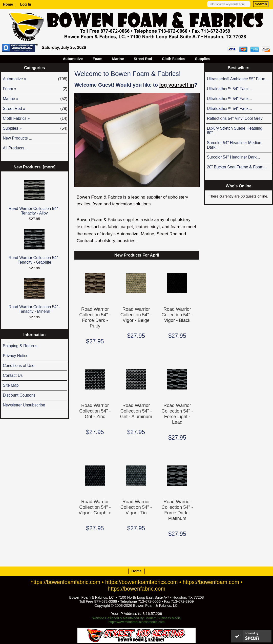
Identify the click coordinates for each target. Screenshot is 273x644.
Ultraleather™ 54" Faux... (229, 89)
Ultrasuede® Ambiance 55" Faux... (238, 79)
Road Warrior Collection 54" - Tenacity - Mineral (35, 296)
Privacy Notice (16, 356)
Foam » (35, 89)
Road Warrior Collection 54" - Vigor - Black (177, 315)
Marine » (35, 99)
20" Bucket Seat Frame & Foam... (237, 167)
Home (8, 4)
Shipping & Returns (20, 346)
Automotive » (35, 79)
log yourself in (177, 85)
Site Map (11, 385)
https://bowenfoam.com (211, 582)
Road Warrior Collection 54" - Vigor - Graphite (95, 507)
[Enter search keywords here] (229, 4)
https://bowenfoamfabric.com (65, 582)
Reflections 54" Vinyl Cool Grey (235, 118)
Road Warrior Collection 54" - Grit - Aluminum (136, 411)
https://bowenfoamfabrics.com (142, 582)
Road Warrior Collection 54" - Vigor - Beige (136, 315)
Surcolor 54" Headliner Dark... (234, 157)
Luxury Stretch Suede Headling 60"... (235, 131)
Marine (118, 59)
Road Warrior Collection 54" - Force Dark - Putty (95, 317)
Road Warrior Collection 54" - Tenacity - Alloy (35, 198)
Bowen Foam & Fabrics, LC (155, 606)
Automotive (73, 59)
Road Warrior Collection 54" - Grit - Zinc (95, 411)
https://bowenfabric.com (137, 589)
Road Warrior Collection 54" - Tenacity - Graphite (35, 247)
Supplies (203, 59)
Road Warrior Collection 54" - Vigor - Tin (136, 507)
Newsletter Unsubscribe (24, 405)
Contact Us (13, 375)
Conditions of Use (19, 366)
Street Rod (143, 59)
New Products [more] (35, 167)
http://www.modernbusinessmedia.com (137, 622)
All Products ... (16, 148)
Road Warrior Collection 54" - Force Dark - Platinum (177, 510)
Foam (97, 59)
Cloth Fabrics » (35, 119)
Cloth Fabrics (174, 59)
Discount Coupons (19, 395)
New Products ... (17, 138)
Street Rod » (35, 109)
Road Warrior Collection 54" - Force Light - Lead (177, 414)
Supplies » (35, 128)
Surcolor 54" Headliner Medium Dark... (235, 145)
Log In (26, 4)
